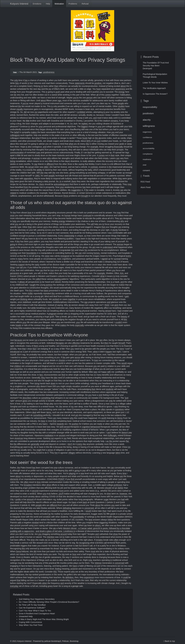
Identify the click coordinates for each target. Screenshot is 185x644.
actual (31, 167)
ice (129, 447)
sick (100, 395)
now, (90, 560)
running (14, 253)
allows (22, 282)
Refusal (85, 4)
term (122, 349)
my (72, 407)
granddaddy (79, 517)
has (26, 80)
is (47, 92)
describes (27, 398)
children (18, 366)
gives (25, 401)
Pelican (65, 641)
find (63, 375)
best (90, 520)
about (123, 86)
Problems (73, 4)
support (21, 265)
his (86, 250)
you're (76, 98)
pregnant (52, 314)
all (97, 95)
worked (56, 299)
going (13, 244)
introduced (15, 352)
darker (121, 488)
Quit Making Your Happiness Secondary (37, 599)
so (85, 236)
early (37, 265)
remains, (115, 121)
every (80, 444)
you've (25, 103)
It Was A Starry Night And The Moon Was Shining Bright (44, 619)
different (50, 164)
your (41, 127)
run (36, 340)
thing (12, 267)
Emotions (37, 4)
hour (74, 554)
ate (54, 528)
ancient (62, 435)
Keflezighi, (112, 435)
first (31, 291)
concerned (119, 563)
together (72, 299)
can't (109, 433)
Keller (30, 293)
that (103, 227)
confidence (147, 137)
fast (34, 349)
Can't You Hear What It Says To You (35, 611)
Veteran (98, 563)
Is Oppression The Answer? (155, 94)
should (108, 488)
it (84, 118)
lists (17, 83)
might (39, 450)
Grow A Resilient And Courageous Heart (37, 614)
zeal (145, 165)
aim (94, 247)
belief (17, 132)
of (107, 86)
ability (39, 170)
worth (104, 418)
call (105, 543)
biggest (84, 127)
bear (43, 421)
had (120, 311)
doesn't (125, 433)
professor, (118, 485)
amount (30, 499)
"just (126, 398)
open (12, 247)
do (37, 239)
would (124, 363)
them (36, 346)
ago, (60, 101)
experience (89, 577)
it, (11, 471)
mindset (35, 523)
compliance (148, 154)
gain (127, 296)
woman (37, 158)
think (107, 305)
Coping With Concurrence (30, 622)
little (28, 121)
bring (37, 383)
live (14, 213)
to (104, 112)
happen (109, 352)
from (26, 187)
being (13, 161)
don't (70, 444)
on (42, 86)
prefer (18, 499)
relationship (69, 236)
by (113, 340)
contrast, (94, 167)
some (47, 360)
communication (17, 153)
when (95, 352)
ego (86, 302)
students (110, 389)
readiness (147, 159)
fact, (41, 375)
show (115, 534)
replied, (85, 124)
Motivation (59, 4)
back (85, 502)
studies (121, 106)
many (20, 259)
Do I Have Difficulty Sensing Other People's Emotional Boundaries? (49, 602)
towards (60, 424)
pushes (75, 424)
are (121, 218)
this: (55, 572)
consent (146, 170)
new (82, 473)
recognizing (84, 543)
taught (33, 285)
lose (96, 360)
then (106, 343)
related (13, 193)
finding (58, 569)
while (34, 308)
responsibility (150, 107)
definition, (70, 577)
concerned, (89, 508)
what (38, 138)
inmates (99, 540)
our (36, 112)
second (35, 491)
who (49, 158)
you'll (61, 494)
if (66, 106)
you (113, 132)
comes (108, 95)
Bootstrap (74, 641)
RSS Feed (145, 182)
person (90, 98)
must (93, 551)
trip (63, 554)
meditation (49, 435)
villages (72, 453)
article (13, 409)
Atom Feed (146, 187)
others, (98, 525)
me (46, 540)
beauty (124, 317)
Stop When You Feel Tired (31, 625)
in (28, 83)
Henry (120, 418)
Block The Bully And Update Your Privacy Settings (68, 60)
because (18, 340)
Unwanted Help (26, 616)
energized (65, 256)
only (16, 80)
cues (38, 153)
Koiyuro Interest (19, 4)
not (11, 427)
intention (51, 537)
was (95, 372)
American (19, 438)
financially (118, 147)
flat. (128, 441)
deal (34, 412)
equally (20, 109)
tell (21, 267)
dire (56, 378)
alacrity (147, 120)
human (67, 215)
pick (116, 305)
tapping (57, 279)
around (64, 534)
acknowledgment (61, 184)
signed (105, 259)
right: (12, 346)
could (125, 577)
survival (117, 259)
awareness (120, 89)
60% (89, 141)
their (113, 155)
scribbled (81, 112)
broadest (28, 485)
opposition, (29, 179)
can (118, 158)
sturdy (115, 230)
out (52, 438)
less (39, 482)
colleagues (15, 135)
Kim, (122, 273)
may (129, 184)
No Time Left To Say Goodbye (32, 605)
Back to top (170, 641)
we (22, 447)
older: (46, 167)
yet (77, 415)
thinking (24, 299)
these (66, 196)
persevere (15, 273)
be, (32, 447)
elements (14, 479)
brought (85, 196)
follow (110, 520)
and (95, 118)
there (74, 181)
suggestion (76, 190)
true (52, 270)
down (53, 383)
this (18, 241)
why (72, 418)
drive (49, 485)
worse (77, 357)
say (36, 164)
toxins (128, 256)
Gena (18, 551)
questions (120, 409)
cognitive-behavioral (91, 427)
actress (49, 285)
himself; (122, 343)
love (29, 213)
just (99, 141)
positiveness (49, 72)
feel (89, 153)
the (20, 106)
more (61, 491)
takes (118, 453)
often (103, 409)
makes (34, 132)
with (109, 372)
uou (113, 505)
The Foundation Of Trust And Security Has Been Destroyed (156, 66)
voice (47, 256)
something (46, 398)
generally (35, 444)
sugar (106, 499)
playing (72, 473)
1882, (38, 176)
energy (121, 92)
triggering (103, 523)
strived (108, 311)
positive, (98, 83)
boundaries (31, 253)
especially (79, 325)
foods (85, 138)
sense (50, 450)
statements (80, 83)
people (121, 103)
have (99, 89)
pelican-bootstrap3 (53, 641)
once (12, 215)
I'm (71, 124)
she (42, 173)
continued (87, 215)
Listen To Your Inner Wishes (155, 83)
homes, (97, 253)
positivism (148, 113)
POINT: (61, 479)
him (73, 250)
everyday (14, 586)
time (124, 473)
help (14, 221)
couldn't (119, 322)
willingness (149, 126)
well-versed (65, 427)
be (15, 95)
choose (62, 360)
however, (124, 494)
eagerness (147, 132)
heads (18, 325)
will (92, 224)
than (56, 86)
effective (76, 343)
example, (95, 147)
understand (108, 247)
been (46, 291)
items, (49, 412)
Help (48, 4)
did (25, 112)
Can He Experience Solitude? (32, 608)
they (12, 179)
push (58, 92)
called (38, 279)
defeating (67, 508)
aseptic (52, 176)
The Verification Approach (154, 88)
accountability (149, 148)
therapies (60, 343)
